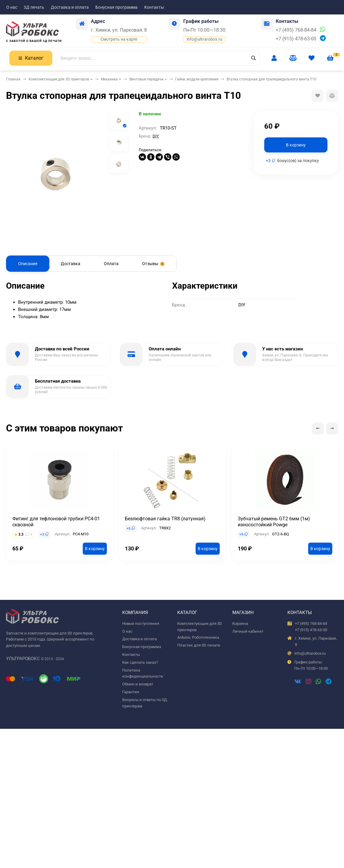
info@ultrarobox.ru (205, 39)
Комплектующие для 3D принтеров (59, 79)
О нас (12, 7)
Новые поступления (141, 624)
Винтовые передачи (146, 79)
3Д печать (34, 7)
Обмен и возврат (138, 684)
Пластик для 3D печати (199, 645)
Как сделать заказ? (140, 662)
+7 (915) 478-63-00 (296, 39)
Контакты (154, 7)
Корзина (240, 624)
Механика (109, 79)
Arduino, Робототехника (198, 637)
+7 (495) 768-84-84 (296, 30)
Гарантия (131, 692)
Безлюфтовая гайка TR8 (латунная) (165, 519)
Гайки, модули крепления (197, 79)
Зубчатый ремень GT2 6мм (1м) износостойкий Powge (274, 522)
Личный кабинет (248, 631)
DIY (156, 136)
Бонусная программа (116, 7)
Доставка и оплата (70, 7)
